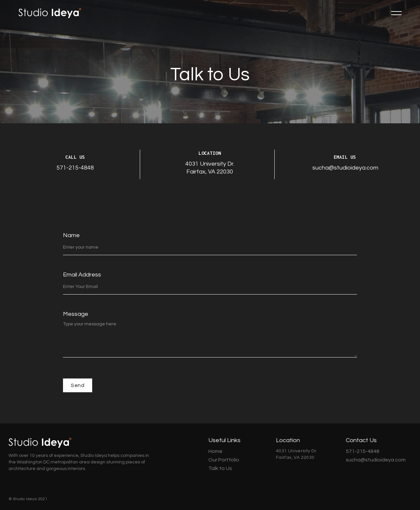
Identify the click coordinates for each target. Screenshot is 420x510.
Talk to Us (220, 468)
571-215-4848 (75, 168)
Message (76, 314)
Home (215, 451)
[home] (50, 13)
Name (71, 235)
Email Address (82, 275)
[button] (396, 13)
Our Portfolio (224, 460)
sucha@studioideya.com (345, 168)
